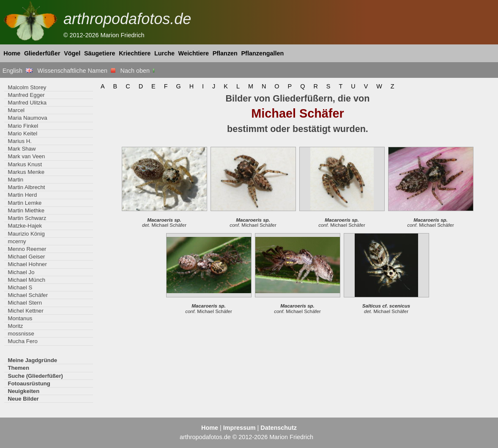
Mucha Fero (22, 341)
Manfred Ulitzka (27, 103)
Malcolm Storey (27, 87)
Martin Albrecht (26, 187)
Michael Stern (25, 303)
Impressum (239, 428)
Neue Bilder (23, 399)
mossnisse (21, 334)
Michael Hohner (27, 264)
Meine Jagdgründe (32, 360)
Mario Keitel (22, 133)
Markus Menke (26, 172)
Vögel (72, 53)
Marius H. (20, 141)
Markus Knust (25, 164)
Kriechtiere (135, 53)
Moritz (15, 326)
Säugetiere (100, 53)
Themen (18, 368)
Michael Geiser (26, 257)
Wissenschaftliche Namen (76, 71)
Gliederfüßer (42, 53)
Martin (15, 180)
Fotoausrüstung (29, 383)
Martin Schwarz (27, 218)
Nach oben (138, 71)
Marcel (16, 110)
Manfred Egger (26, 95)
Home (12, 53)
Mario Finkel (23, 126)
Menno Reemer (27, 249)
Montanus (20, 318)
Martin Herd (22, 195)
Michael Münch (26, 280)
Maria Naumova (27, 118)
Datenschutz (279, 428)
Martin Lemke (25, 203)
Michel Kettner (25, 311)
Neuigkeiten (23, 391)
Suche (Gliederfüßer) (35, 376)
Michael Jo (21, 272)
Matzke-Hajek (25, 226)
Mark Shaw (22, 149)
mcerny (17, 241)
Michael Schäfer (28, 295)
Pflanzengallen (263, 53)
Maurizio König (26, 234)
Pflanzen (225, 53)
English (18, 71)
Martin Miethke (26, 210)
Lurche (164, 53)
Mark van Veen (26, 156)
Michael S (20, 287)
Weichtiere (194, 53)
